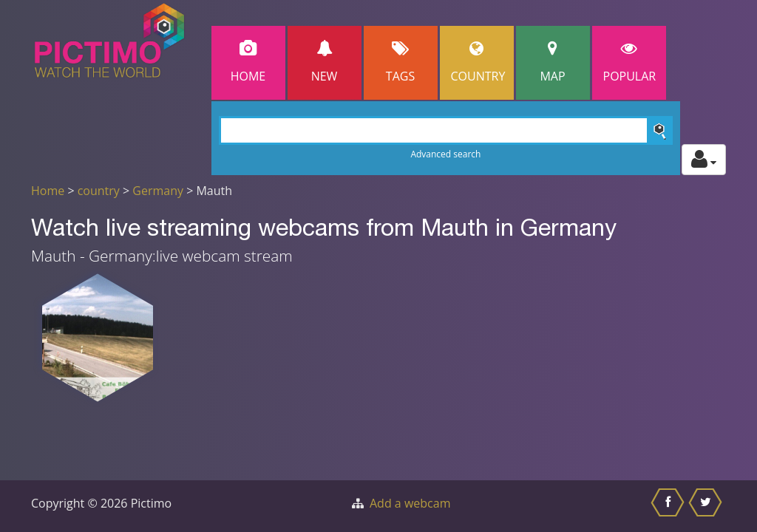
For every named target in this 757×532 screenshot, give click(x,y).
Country (478, 62)
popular (630, 62)
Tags (401, 62)
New (325, 62)
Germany (158, 191)
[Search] (446, 130)
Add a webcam (410, 503)
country (99, 191)
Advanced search (445, 154)
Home (248, 62)
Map (553, 62)
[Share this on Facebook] (669, 506)
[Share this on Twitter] (707, 506)
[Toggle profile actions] (704, 160)
